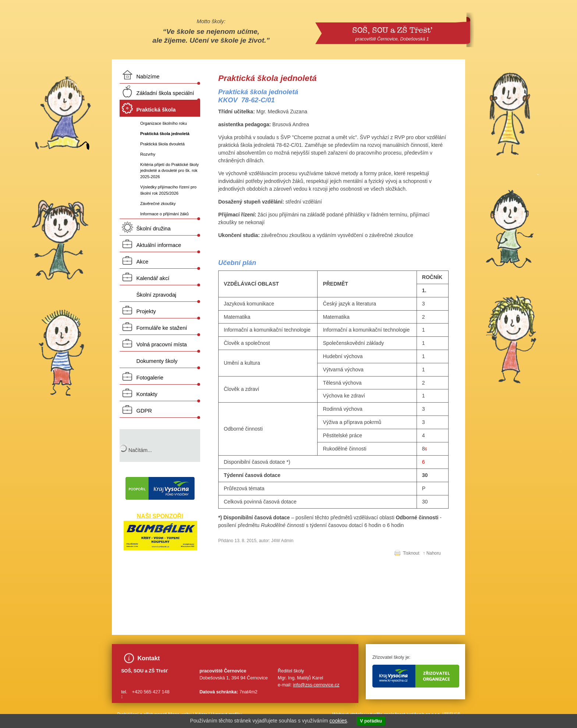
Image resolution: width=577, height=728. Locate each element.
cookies (338, 721)
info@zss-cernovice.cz (316, 685)
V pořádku (371, 721)
